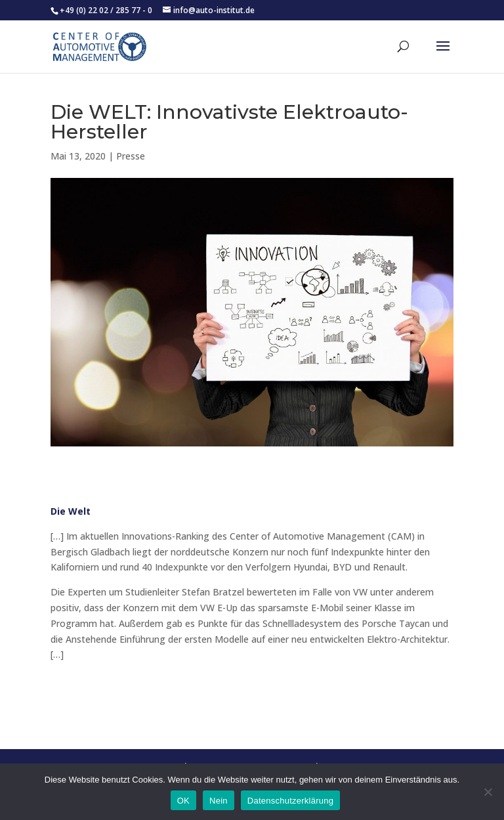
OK (183, 801)
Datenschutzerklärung (290, 801)
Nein (219, 801)
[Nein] (488, 792)
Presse (131, 156)
